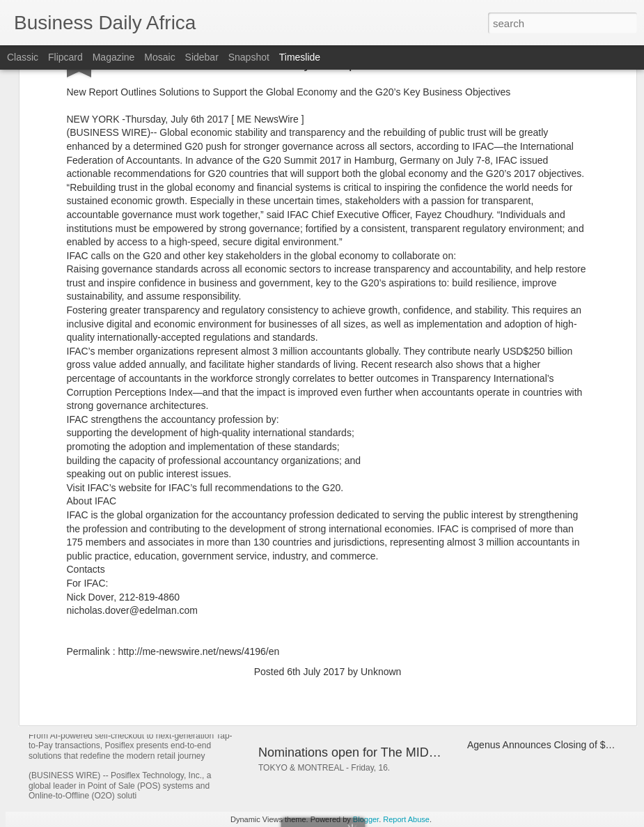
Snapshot (249, 57)
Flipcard (65, 57)
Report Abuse (406, 819)
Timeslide (300, 57)
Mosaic (159, 57)
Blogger (366, 819)
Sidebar (202, 57)
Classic (23, 57)
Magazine (114, 57)
